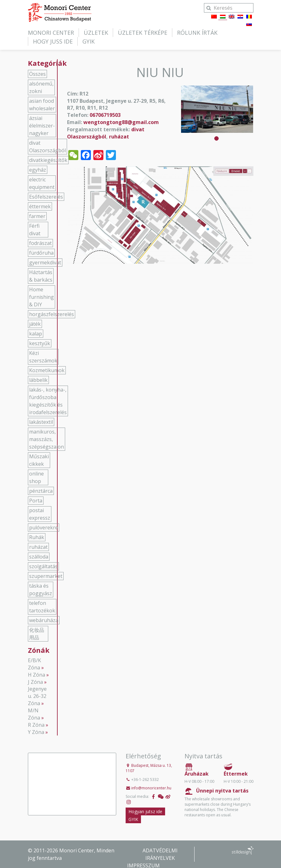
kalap (36, 334)
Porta (36, 501)
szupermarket (46, 576)
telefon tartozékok (42, 607)
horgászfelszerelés (52, 314)
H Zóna (36, 675)
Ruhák (37, 537)
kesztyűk (40, 343)
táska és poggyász (41, 590)
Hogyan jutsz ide (145, 811)
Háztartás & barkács (41, 276)
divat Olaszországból (106, 133)
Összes (37, 74)
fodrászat (40, 243)
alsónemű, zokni (41, 87)
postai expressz (40, 514)
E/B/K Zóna (34, 664)
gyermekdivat (45, 262)
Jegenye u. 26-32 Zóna (37, 696)
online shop (36, 477)
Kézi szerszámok (43, 357)
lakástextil (41, 422)
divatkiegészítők (48, 160)
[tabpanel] (217, 109)
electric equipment (42, 183)
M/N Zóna (34, 714)
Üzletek (96, 33)
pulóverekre (44, 528)
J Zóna (35, 682)
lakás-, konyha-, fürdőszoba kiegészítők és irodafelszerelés (48, 401)
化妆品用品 (37, 634)
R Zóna (36, 725)
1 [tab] (216, 138)
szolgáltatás (43, 566)
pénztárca (41, 491)
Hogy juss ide (53, 41)
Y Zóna (36, 732)
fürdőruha (41, 253)
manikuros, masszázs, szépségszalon (47, 439)
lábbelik (38, 380)
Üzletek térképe (143, 33)
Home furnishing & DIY (42, 297)
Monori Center (51, 33)
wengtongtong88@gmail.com (121, 122)
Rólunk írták (197, 33)
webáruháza (44, 620)
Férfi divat (35, 230)
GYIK (88, 41)
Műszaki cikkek (39, 460)
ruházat (119, 137)
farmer (37, 216)
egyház (38, 170)
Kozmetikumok (47, 370)
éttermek (40, 206)
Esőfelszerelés (46, 197)
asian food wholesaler (42, 105)
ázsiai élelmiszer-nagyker (42, 126)
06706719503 (105, 115)
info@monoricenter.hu (151, 788)
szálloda (39, 557)
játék (35, 324)
